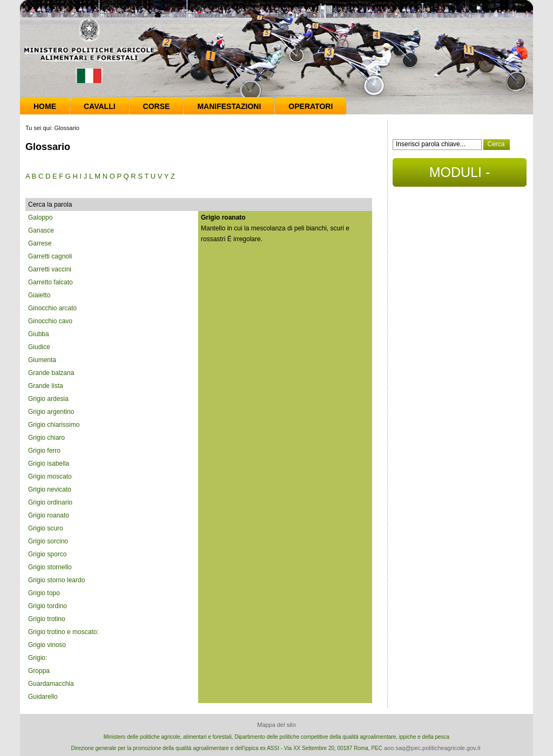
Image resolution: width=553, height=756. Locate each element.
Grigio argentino (51, 412)
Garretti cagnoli (50, 256)
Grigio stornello (50, 567)
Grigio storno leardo (56, 580)
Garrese (40, 243)
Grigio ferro (44, 451)
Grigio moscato (50, 476)
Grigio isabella (49, 464)
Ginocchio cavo (50, 321)
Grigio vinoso (47, 645)
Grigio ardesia (48, 399)
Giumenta (42, 360)
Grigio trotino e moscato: (63, 632)
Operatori (311, 106)
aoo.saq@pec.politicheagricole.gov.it (432, 748)
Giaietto (39, 295)
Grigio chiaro (46, 438)
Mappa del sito (276, 725)
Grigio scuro (46, 528)
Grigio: (38, 658)
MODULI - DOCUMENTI (459, 176)
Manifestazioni (229, 106)
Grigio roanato (49, 515)
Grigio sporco (47, 554)
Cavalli (100, 106)
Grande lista (46, 386)
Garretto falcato (50, 282)
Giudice (39, 347)
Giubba (39, 334)
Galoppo (40, 217)
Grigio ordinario (50, 502)
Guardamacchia (51, 684)
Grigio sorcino (48, 541)
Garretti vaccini (50, 269)
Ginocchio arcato (52, 308)
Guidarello (43, 697)
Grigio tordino (48, 606)
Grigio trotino (47, 619)
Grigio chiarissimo (54, 425)
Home (45, 106)
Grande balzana (51, 373)
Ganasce (41, 230)
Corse (157, 106)
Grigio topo (44, 593)
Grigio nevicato (50, 489)
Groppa (39, 671)
